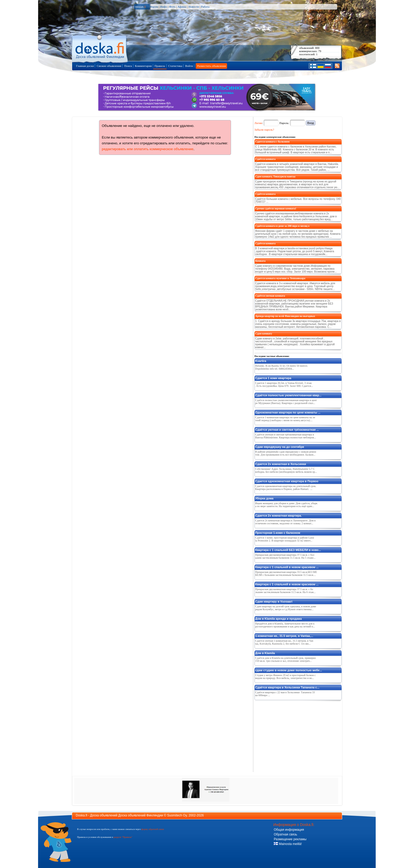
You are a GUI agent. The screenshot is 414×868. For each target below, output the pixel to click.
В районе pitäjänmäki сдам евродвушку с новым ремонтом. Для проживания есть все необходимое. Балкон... (286, 453)
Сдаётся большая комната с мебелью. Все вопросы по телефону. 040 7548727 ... (298, 200)
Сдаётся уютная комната (270, 296)
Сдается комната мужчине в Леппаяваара (280, 278)
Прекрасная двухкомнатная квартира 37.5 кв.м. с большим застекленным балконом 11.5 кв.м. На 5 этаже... (285, 556)
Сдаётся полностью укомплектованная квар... (288, 395)
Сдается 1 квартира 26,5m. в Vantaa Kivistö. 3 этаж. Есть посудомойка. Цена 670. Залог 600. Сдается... (284, 384)
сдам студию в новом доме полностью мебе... (289, 670)
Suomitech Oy (177, 815)
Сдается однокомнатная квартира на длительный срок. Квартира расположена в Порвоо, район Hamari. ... (286, 488)
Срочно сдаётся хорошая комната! (276, 208)
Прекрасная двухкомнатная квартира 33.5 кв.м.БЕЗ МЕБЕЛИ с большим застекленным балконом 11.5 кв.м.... (286, 573)
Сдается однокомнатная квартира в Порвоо (287, 481)
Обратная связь (285, 834)
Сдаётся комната (265, 159)
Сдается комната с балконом (272, 142)
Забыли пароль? (264, 130)
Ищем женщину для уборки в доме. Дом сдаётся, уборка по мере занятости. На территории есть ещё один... (286, 505)
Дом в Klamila (265, 653)
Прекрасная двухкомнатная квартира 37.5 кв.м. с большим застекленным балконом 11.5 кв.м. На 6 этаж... (286, 591)
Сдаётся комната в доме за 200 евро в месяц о (282, 226)
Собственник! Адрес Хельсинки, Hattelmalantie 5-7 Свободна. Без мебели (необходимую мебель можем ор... (286, 470)
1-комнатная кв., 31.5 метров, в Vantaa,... (284, 636)
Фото (172, 7)
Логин (258, 123)
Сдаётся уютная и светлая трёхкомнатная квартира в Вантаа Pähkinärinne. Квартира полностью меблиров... (286, 436)
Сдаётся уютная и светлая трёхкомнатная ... (287, 430)
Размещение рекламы (290, 839)
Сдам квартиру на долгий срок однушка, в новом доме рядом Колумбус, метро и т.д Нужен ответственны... (286, 608)
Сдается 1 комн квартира (273, 378)
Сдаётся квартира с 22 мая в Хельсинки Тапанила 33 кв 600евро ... (285, 694)
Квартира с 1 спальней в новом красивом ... (287, 567)
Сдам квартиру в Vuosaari (274, 601)
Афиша (182, 7)
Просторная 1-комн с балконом (278, 533)
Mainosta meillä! (288, 844)
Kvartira (261, 361)
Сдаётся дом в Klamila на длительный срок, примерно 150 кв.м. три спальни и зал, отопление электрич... (286, 659)
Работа (205, 7)
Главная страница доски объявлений (100, 48)
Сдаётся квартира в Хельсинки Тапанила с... (287, 687)
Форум (154, 7)
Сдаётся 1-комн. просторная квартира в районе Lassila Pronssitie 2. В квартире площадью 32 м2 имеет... (285, 539)
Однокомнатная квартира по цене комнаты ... (288, 412)
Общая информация (289, 830)
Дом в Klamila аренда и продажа (279, 619)
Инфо (163, 7)
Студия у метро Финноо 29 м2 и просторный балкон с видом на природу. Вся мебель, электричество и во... (286, 677)
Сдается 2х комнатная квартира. (279, 516)
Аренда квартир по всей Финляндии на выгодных (285, 316)
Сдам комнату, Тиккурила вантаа (275, 176)
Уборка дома (264, 498)
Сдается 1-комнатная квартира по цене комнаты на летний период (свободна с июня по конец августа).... (285, 419)
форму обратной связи (152, 829)
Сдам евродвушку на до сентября (280, 447)
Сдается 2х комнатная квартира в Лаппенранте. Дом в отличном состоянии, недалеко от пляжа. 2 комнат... (285, 522)
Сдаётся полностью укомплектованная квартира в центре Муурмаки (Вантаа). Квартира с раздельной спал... (286, 402)
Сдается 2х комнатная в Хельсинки (281, 464)
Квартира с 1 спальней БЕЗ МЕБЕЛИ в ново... (288, 550)
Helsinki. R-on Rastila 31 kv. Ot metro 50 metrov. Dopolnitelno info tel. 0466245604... (282, 367)
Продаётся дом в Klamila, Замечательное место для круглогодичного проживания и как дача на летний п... (285, 625)
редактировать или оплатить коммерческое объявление (148, 149)
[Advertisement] (294, 735)
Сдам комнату (264, 334)
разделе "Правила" (123, 837)
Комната (260, 261)
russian (141, 7)
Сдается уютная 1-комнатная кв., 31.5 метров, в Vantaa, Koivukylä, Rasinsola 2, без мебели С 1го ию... (284, 642)
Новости (194, 7)
